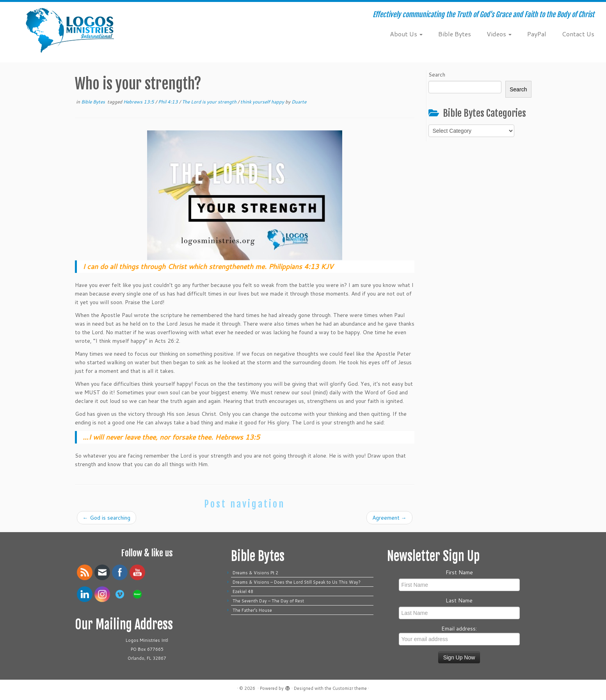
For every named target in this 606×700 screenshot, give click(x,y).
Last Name (459, 600)
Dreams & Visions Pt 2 (255, 573)
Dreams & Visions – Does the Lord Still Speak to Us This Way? (298, 582)
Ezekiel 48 (243, 591)
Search (437, 75)
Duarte (299, 102)
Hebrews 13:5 (139, 102)
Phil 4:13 (169, 102)
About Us (406, 34)
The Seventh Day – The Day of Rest (268, 601)
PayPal (537, 34)
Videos (499, 34)
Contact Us (578, 34)
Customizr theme (350, 688)
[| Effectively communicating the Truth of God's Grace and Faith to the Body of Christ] (70, 30)
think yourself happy (263, 102)
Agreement (389, 518)
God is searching (107, 518)
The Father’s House (252, 610)
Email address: (459, 635)
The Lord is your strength (210, 102)
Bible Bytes (455, 34)
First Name (459, 572)
